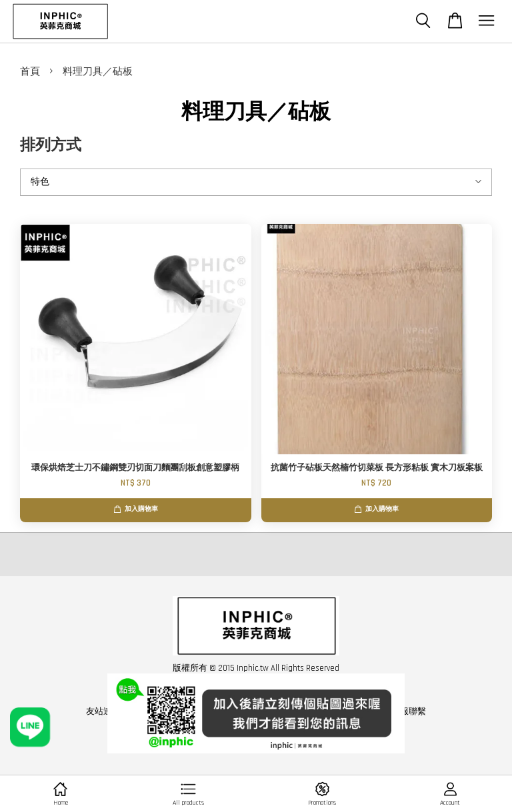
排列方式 (51, 146)
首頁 (30, 72)
